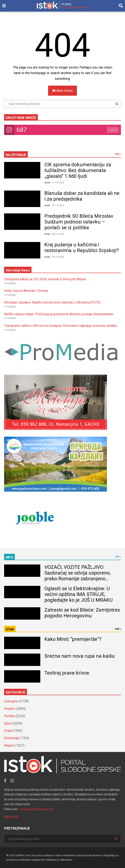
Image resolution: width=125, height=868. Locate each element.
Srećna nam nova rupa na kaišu (80, 656)
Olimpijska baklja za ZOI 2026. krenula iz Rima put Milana (45, 279)
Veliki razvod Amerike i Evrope (26, 291)
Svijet (8, 731)
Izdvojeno (11, 701)
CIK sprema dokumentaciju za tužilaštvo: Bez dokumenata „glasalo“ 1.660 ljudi (78, 170)
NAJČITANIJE (16, 155)
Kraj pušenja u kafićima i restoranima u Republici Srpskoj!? (82, 248)
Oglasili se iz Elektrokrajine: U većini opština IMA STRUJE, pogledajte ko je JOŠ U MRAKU (79, 594)
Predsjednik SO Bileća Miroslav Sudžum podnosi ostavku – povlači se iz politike (79, 222)
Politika (10, 716)
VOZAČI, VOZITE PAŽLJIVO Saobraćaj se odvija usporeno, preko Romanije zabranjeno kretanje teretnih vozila (77, 576)
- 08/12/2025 (57, 234)
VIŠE (118, 154)
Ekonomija (11, 738)
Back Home (62, 91)
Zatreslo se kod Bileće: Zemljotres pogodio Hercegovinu (82, 613)
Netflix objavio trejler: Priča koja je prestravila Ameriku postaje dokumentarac (59, 314)
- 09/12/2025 (57, 257)
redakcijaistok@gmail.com (37, 809)
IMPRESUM (11, 817)
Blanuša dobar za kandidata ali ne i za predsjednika (82, 196)
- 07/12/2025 (57, 205)
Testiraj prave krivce (67, 673)
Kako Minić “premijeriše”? (73, 639)
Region (9, 745)
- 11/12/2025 (57, 183)
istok (47, 183)
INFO (9, 557)
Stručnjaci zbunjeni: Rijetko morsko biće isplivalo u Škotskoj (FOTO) (52, 302)
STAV (10, 629)
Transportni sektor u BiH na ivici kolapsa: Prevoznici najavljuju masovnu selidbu (61, 326)
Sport (8, 723)
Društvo (10, 709)
